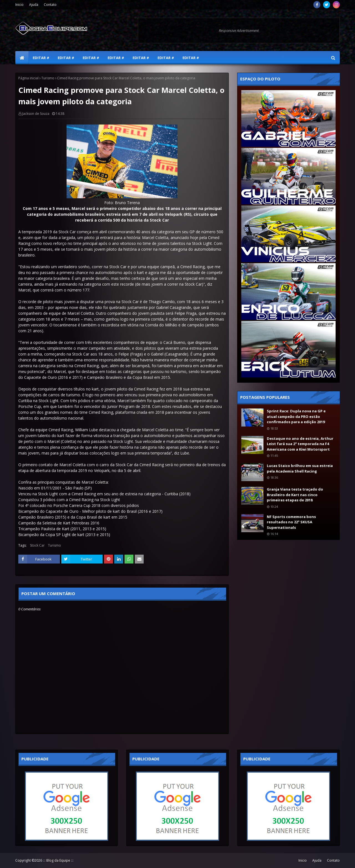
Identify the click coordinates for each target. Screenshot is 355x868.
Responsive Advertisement (239, 31)
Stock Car (37, 545)
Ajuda (34, 5)
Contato (50, 5)
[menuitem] (22, 58)
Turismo (48, 78)
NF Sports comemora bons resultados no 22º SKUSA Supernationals (291, 522)
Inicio (19, 5)
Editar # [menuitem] (41, 58)
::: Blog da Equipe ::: (58, 860)
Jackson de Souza (36, 114)
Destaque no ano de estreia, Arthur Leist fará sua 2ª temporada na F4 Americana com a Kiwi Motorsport (300, 444)
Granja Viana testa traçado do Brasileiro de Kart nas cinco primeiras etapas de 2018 (295, 495)
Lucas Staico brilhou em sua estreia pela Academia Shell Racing (300, 468)
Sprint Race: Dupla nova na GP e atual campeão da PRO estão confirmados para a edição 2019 (296, 416)
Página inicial (28, 78)
